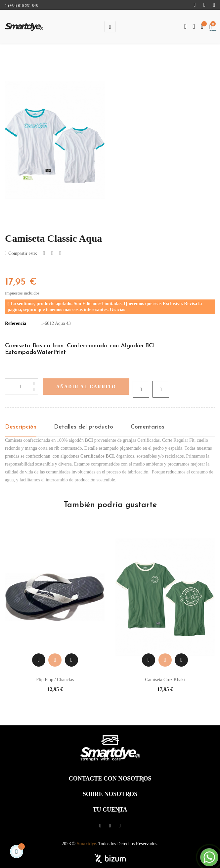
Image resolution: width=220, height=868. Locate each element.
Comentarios (148, 427)
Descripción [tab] (21, 427)
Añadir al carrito (86, 387)
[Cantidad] (22, 387)
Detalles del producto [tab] (84, 427)
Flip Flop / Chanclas (55, 680)
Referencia (16, 323)
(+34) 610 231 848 (21, 6)
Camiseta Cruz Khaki (165, 680)
